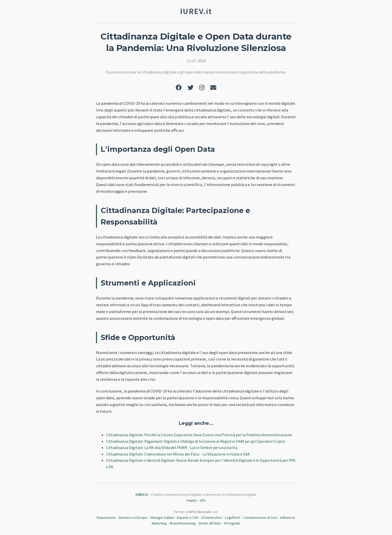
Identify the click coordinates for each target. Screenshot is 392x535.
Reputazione (106, 517)
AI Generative (212, 517)
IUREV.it (142, 494)
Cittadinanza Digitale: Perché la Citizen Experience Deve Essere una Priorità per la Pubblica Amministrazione (199, 435)
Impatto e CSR (188, 517)
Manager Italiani (162, 517)
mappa (192, 500)
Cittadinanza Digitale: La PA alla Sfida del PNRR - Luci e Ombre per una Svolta (172, 447)
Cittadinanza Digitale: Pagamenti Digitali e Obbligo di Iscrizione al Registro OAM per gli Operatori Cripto (196, 441)
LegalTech (233, 517)
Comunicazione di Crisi (260, 517)
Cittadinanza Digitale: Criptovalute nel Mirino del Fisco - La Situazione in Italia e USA (178, 454)
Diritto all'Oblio (210, 523)
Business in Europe (133, 517)
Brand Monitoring (183, 523)
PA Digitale (232, 523)
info (203, 500)
